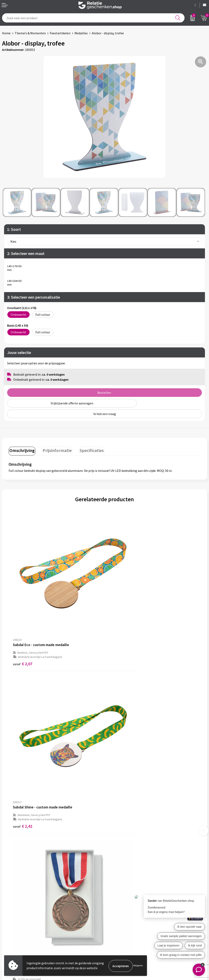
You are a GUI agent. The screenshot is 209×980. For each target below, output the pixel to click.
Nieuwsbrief (115, 857)
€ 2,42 (118, 630)
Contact (8, 913)
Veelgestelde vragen (121, 863)
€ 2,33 (23, 766)
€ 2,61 (118, 751)
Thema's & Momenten (30, 33)
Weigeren (138, 966)
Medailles (81, 33)
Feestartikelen (60, 33)
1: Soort (14, 229)
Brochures (9, 926)
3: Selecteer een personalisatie (34, 297)
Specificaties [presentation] (88, 450)
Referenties (10, 933)
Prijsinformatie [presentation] (55, 450)
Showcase (9, 920)
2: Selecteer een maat (26, 253)
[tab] (21, 451)
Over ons (113, 850)
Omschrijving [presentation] (21, 450)
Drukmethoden (117, 870)
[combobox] (93, 18)
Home (6, 33)
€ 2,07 (23, 630)
